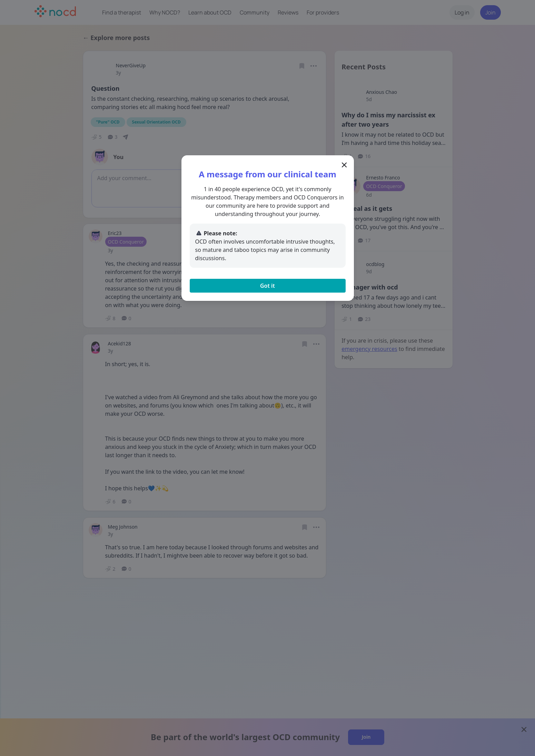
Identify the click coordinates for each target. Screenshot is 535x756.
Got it (267, 286)
